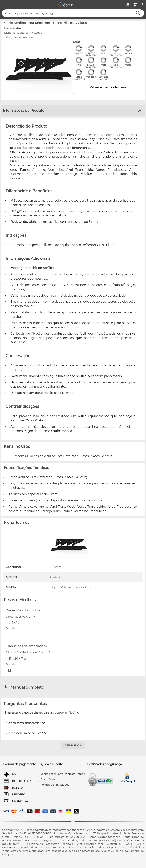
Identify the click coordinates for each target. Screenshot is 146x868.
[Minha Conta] (128, 5)
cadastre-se (119, 87)
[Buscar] (138, 13)
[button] (43, 713)
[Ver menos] (73, 746)
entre (104, 87)
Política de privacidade (55, 785)
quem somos (49, 779)
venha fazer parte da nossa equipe (63, 774)
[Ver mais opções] (142, 5)
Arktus (17, 28)
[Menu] (4, 5)
